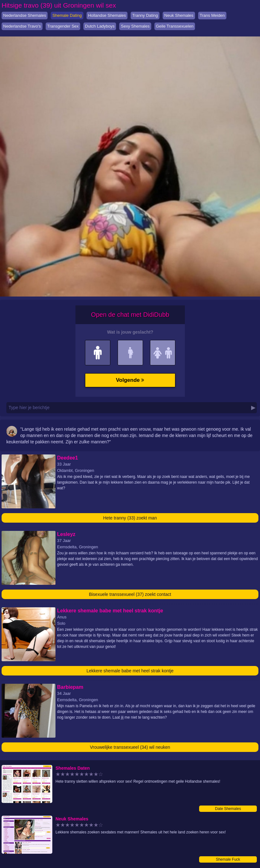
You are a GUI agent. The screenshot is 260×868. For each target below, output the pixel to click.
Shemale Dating (67, 15)
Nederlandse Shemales (25, 15)
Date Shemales (228, 809)
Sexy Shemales (135, 26)
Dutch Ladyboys (100, 26)
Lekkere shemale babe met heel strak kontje (130, 671)
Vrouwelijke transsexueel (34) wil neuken (130, 747)
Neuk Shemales (179, 15)
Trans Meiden (212, 15)
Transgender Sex (63, 26)
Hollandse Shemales (107, 15)
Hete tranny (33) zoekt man (130, 518)
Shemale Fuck (228, 859)
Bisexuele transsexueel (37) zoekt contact (130, 594)
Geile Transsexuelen (175, 26)
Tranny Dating (145, 15)
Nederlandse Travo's (22, 26)
